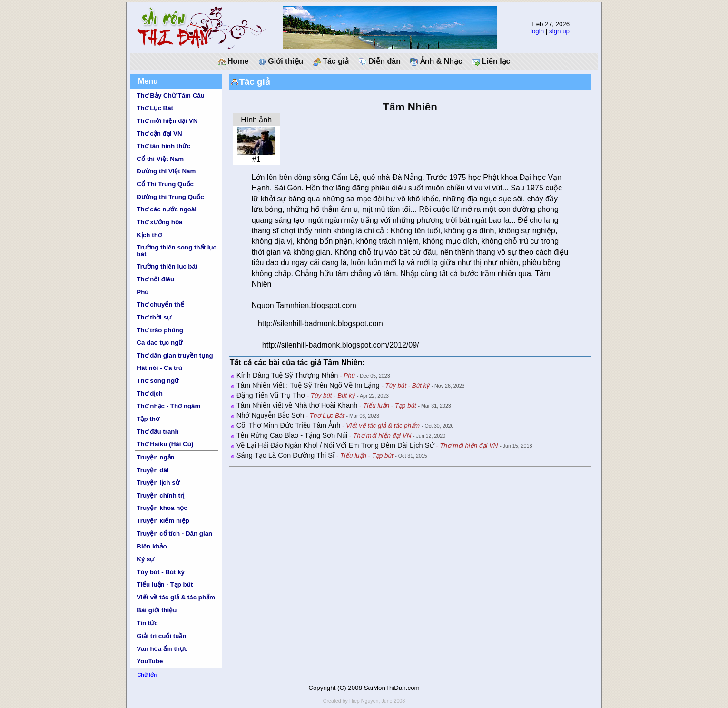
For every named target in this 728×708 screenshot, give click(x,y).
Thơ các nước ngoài (167, 209)
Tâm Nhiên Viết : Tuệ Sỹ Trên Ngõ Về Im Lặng (308, 385)
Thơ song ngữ (158, 381)
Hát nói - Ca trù (159, 368)
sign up (559, 31)
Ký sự (145, 559)
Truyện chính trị (160, 495)
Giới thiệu (281, 61)
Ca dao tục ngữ (160, 343)
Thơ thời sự (154, 317)
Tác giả (331, 61)
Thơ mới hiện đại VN (167, 121)
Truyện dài (152, 470)
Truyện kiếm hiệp (163, 521)
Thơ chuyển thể (160, 304)
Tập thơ (148, 419)
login (537, 31)
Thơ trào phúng (160, 330)
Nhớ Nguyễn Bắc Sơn (270, 415)
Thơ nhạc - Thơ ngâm (168, 406)
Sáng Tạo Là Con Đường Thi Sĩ (286, 455)
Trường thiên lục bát (167, 266)
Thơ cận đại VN (159, 134)
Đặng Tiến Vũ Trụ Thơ (271, 395)
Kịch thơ (149, 235)
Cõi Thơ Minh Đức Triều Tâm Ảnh (289, 425)
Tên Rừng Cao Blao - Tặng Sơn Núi (292, 435)
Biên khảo (152, 546)
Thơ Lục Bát (155, 108)
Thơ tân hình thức (163, 146)
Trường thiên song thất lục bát (177, 250)
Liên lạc (491, 61)
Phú (143, 292)
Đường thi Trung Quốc (170, 197)
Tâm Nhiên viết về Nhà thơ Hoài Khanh (297, 405)
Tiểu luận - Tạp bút (165, 584)
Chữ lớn (147, 675)
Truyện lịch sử (158, 483)
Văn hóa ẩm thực (162, 649)
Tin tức (147, 623)
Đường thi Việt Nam (166, 171)
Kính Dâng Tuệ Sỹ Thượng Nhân (287, 375)
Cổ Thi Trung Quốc (165, 184)
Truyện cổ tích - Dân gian (174, 533)
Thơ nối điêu (155, 279)
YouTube (150, 661)
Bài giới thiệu (157, 610)
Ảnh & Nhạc (436, 61)
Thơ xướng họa (159, 222)
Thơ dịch (150, 394)
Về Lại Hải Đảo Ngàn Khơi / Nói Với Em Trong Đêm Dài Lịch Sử (335, 445)
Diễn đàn (380, 61)
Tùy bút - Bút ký (161, 572)
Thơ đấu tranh (157, 432)
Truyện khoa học (162, 508)
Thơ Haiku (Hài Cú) (165, 444)
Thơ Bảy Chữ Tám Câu (170, 95)
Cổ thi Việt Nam (160, 159)
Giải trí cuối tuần (161, 636)
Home (233, 61)
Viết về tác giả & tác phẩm (176, 597)
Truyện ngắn (155, 457)
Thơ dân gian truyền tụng (175, 355)
